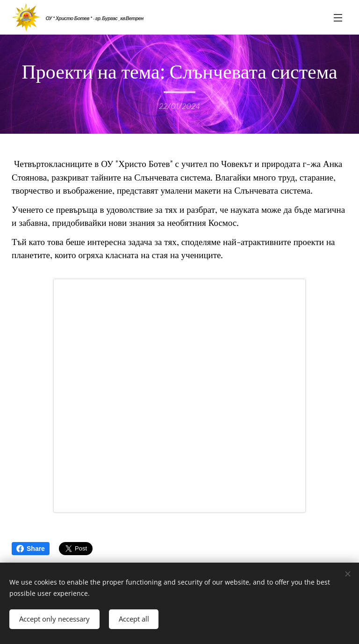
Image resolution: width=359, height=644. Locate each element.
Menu (338, 18)
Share (31, 549)
